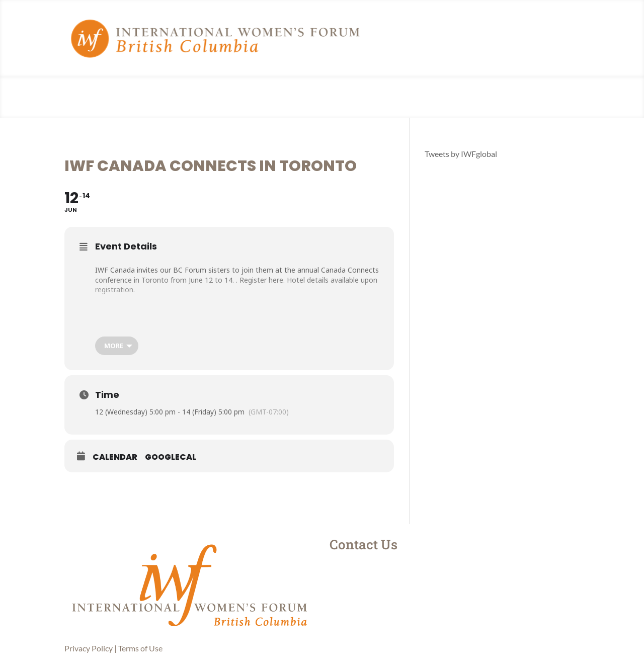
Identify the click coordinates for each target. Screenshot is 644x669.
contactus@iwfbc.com (400, 618)
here (276, 280)
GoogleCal (171, 457)
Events (354, 97)
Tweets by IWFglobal (461, 154)
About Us (279, 97)
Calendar (115, 457)
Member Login (398, 97)
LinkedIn (373, 594)
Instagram (375, 570)
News (324, 97)
